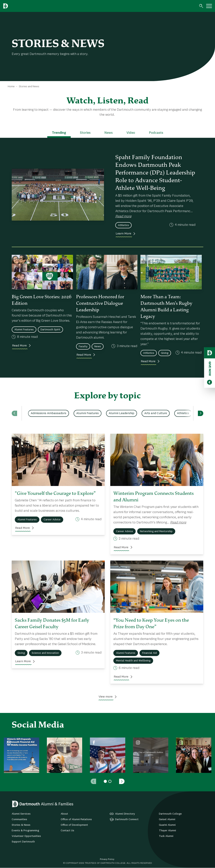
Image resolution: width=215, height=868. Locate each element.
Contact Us (67, 831)
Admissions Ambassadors (49, 413)
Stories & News (21, 825)
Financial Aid (149, 653)
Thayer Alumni (167, 831)
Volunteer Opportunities (26, 836)
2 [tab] (110, 781)
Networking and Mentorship (156, 531)
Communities (19, 819)
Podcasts (156, 133)
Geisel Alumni (167, 819)
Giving (165, 353)
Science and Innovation (45, 653)
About (64, 814)
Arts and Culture (156, 413)
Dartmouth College (170, 814)
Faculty (83, 346)
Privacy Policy (107, 859)
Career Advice (52, 520)
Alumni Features (24, 330)
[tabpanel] (22, 755)
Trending (59, 133)
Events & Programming (25, 831)
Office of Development (74, 825)
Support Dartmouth (23, 842)
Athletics (123, 225)
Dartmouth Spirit (50, 330)
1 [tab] (105, 781)
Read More (19, 346)
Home (11, 86)
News (108, 133)
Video (131, 133)
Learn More (123, 234)
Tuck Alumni (166, 836)
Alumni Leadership (122, 413)
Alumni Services (21, 814)
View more (106, 697)
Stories (85, 133)
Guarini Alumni (167, 825)
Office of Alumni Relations (76, 819)
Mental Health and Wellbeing (133, 661)
